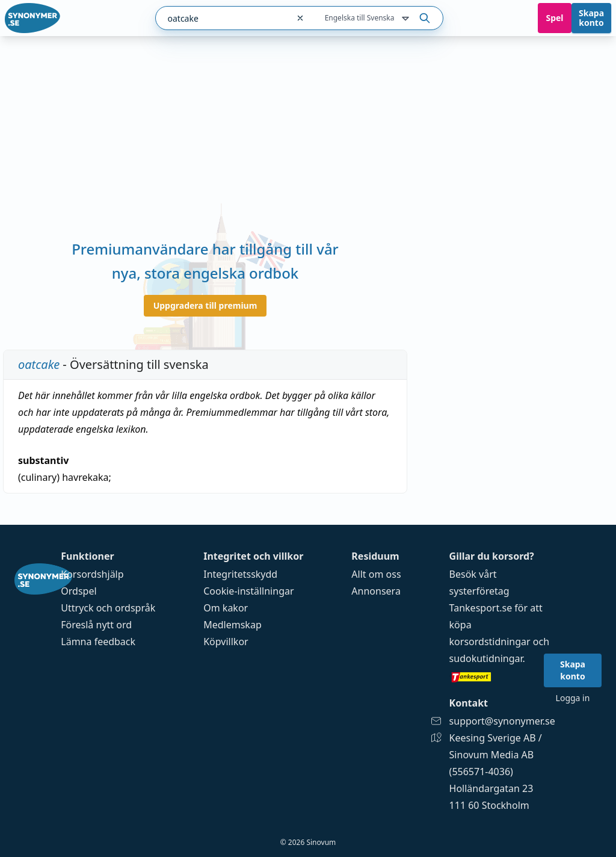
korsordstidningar (490, 642)
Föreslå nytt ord (96, 625)
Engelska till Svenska (368, 19)
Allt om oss (376, 574)
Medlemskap (233, 625)
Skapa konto (591, 18)
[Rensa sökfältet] (300, 18)
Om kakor (226, 608)
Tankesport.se (481, 608)
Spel (554, 18)
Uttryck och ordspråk (108, 608)
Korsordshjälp (92, 574)
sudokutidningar (486, 658)
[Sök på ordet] (425, 18)
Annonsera (376, 591)
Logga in (573, 698)
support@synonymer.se (502, 721)
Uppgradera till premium (205, 305)
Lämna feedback (98, 642)
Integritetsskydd (240, 574)
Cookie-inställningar (248, 591)
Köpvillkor (226, 642)
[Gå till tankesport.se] (502, 676)
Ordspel (79, 591)
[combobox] (222, 18)
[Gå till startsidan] (32, 18)
